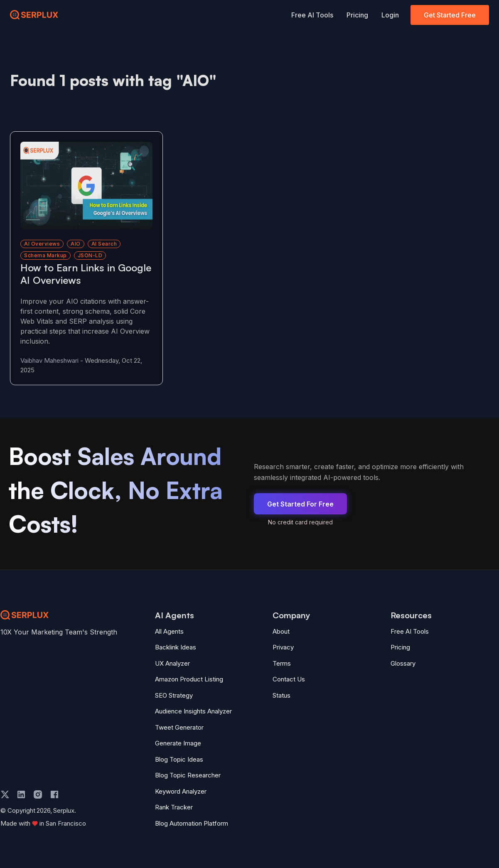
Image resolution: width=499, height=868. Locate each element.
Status (281, 695)
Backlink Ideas (176, 647)
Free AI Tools (312, 15)
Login (390, 15)
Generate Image (178, 743)
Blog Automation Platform (192, 823)
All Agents (169, 631)
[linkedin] (21, 794)
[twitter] (5, 794)
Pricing (357, 15)
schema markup (45, 255)
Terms (282, 663)
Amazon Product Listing (189, 679)
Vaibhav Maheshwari (49, 360)
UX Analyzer (172, 663)
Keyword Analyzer (181, 791)
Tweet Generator (179, 727)
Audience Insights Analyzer (193, 711)
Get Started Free (450, 15)
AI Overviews (42, 244)
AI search (104, 244)
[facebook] (54, 794)
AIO (76, 244)
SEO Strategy (174, 695)
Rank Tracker (174, 807)
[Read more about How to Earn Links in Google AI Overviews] (86, 186)
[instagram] (38, 794)
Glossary (403, 663)
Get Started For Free (300, 504)
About (281, 631)
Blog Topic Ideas (179, 759)
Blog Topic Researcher (188, 775)
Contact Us (289, 679)
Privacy (283, 647)
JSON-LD (90, 255)
